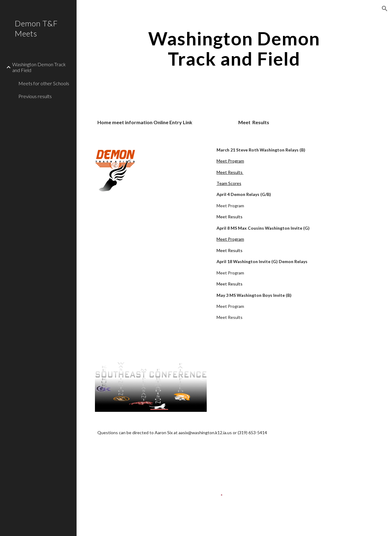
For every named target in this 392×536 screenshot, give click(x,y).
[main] (234, 48)
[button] (385, 9)
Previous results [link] (35, 96)
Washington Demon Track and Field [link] (39, 67)
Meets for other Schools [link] (44, 83)
